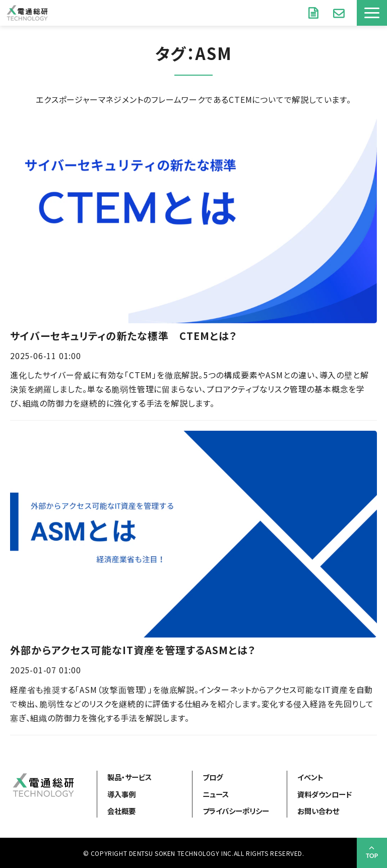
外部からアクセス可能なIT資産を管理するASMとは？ (133, 650)
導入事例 (121, 794)
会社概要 (121, 811)
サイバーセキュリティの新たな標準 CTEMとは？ (123, 336)
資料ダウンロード (314, 13)
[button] (372, 13)
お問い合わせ (340, 13)
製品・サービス (130, 777)
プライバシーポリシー (236, 811)
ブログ (213, 777)
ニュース (216, 794)
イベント (310, 777)
